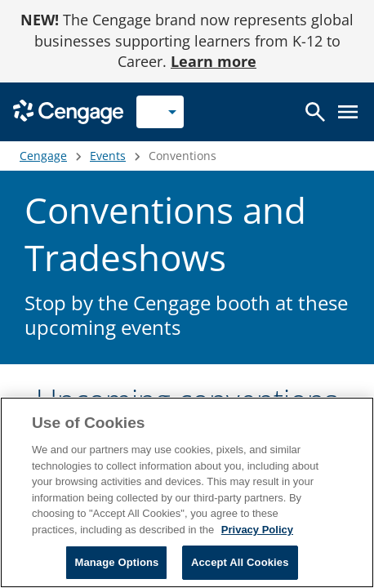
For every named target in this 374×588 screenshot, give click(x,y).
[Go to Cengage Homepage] (68, 111)
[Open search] (315, 112)
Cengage (43, 156)
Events (108, 156)
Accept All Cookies (240, 562)
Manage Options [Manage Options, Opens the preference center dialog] (116, 562)
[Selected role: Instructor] (160, 112)
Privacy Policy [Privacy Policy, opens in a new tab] (257, 530)
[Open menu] (348, 112)
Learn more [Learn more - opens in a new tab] (214, 61)
